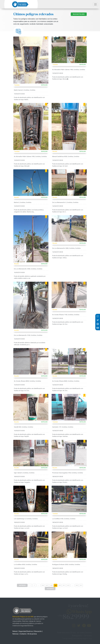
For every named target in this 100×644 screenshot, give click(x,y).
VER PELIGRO (44, 85)
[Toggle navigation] (95, 4)
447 (47, 585)
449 (55, 585)
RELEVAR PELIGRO (79, 14)
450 (60, 585)
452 (68, 585)
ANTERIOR (22, 585)
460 (77, 585)
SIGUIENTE (50, 589)
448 (51, 585)
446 (43, 585)
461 (81, 585)
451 (64, 585)
